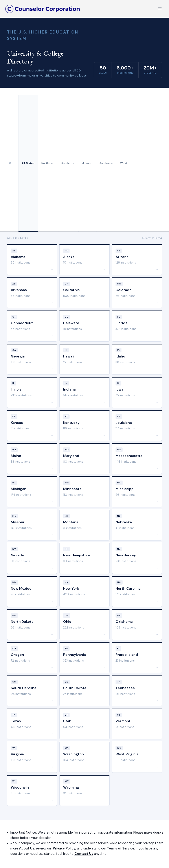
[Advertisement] (146, 163)
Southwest (106, 163)
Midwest (87, 163)
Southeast (68, 163)
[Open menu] (160, 9)
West (124, 163)
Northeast (48, 163)
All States (28, 163)
